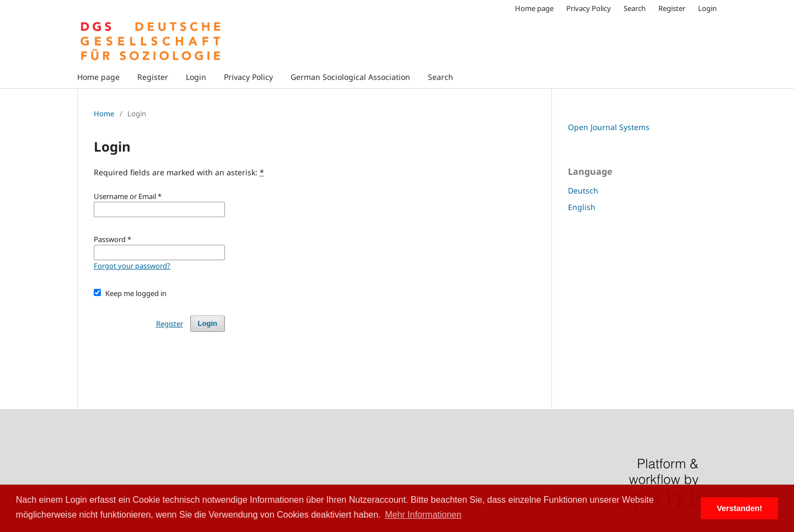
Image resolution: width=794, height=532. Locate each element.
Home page (98, 77)
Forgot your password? (132, 266)
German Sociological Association (350, 77)
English (582, 207)
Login (196, 77)
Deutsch (583, 190)
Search (441, 77)
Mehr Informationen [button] (423, 515)
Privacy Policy (248, 77)
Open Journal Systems (609, 127)
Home (104, 114)
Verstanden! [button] (739, 508)
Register (153, 77)
